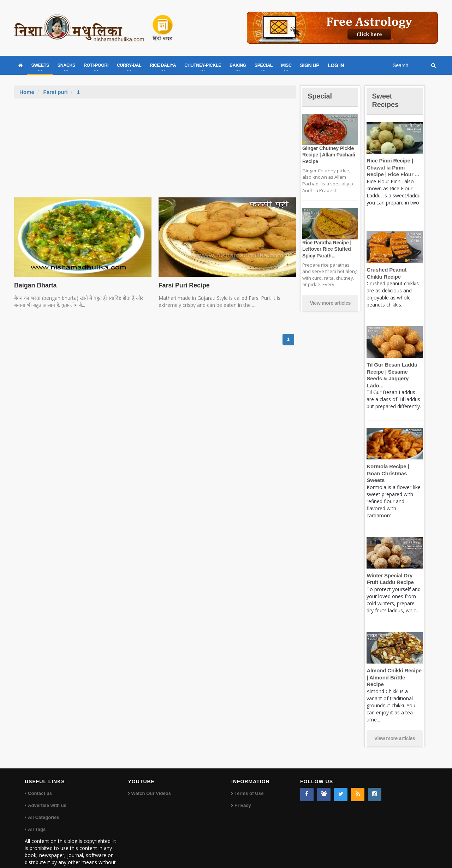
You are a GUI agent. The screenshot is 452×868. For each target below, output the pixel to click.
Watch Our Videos (151, 772)
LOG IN (336, 65)
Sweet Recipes (386, 100)
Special (321, 96)
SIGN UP (310, 65)
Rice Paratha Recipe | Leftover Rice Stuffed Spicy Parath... (326, 249)
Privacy (243, 784)
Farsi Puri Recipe (183, 285)
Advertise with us (47, 784)
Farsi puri (55, 92)
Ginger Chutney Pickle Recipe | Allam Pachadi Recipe (328, 155)
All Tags (37, 808)
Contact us (40, 772)
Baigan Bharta (35, 285)
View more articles (330, 303)
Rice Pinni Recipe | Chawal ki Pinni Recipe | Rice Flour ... (394, 167)
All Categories (43, 796)
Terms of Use (249, 772)
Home (27, 92)
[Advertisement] (155, 151)
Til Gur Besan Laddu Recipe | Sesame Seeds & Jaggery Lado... (394, 371)
